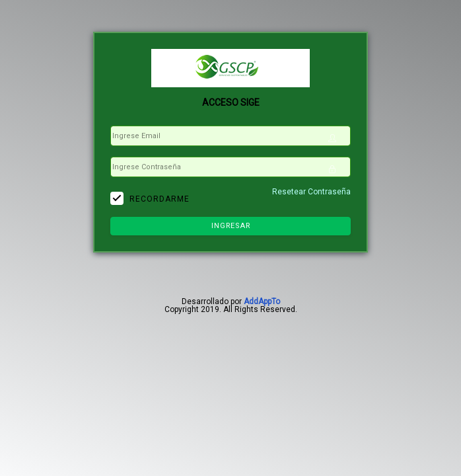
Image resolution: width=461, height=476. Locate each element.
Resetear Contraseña (311, 192)
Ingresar (231, 226)
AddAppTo (262, 301)
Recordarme (160, 199)
